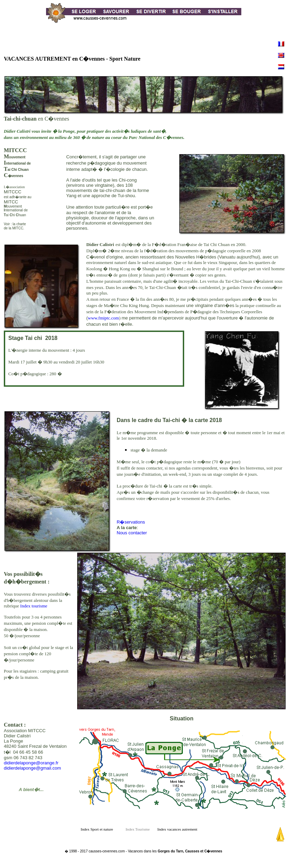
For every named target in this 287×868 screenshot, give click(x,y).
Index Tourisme (141, 829)
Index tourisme (34, 606)
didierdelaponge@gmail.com (32, 768)
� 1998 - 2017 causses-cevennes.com (95, 851)
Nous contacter (132, 533)
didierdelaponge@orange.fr (31, 763)
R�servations (131, 522)
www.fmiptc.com (104, 318)
